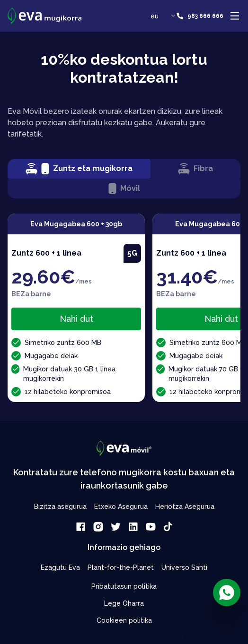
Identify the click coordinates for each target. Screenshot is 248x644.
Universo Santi (184, 567)
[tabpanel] (124, 308)
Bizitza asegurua (60, 507)
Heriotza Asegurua (185, 507)
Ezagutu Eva (60, 567)
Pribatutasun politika (124, 586)
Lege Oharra (124, 603)
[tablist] (124, 179)
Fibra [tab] (195, 169)
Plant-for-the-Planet (121, 567)
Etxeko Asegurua (121, 507)
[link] (81, 527)
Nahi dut (76, 319)
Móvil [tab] (124, 189)
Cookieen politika (124, 620)
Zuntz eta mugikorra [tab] (79, 169)
